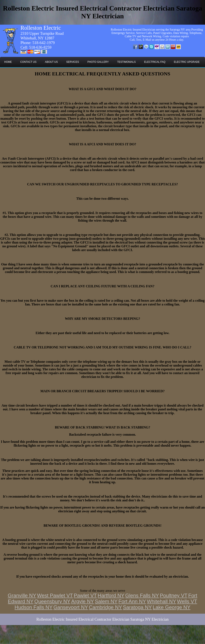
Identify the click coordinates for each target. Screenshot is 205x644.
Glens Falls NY (142, 595)
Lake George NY (172, 607)
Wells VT (187, 601)
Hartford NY (111, 595)
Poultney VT (174, 595)
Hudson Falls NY (34, 607)
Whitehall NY (161, 601)
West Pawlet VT (55, 595)
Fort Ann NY (132, 601)
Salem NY (106, 601)
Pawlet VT (85, 595)
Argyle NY (83, 601)
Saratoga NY (137, 607)
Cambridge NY (105, 607)
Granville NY (22, 595)
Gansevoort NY (71, 607)
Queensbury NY (52, 601)
